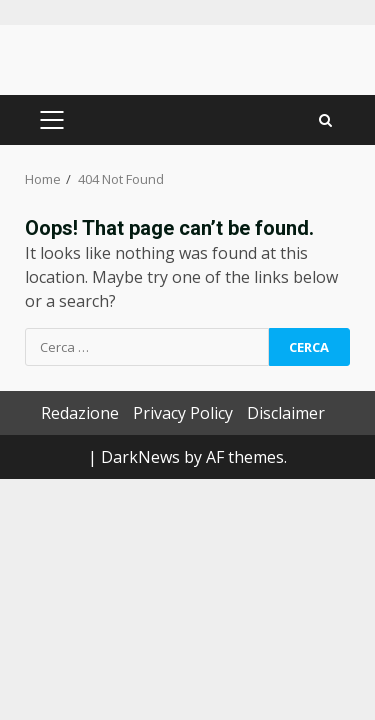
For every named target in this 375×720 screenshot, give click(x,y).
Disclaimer (286, 413)
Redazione (80, 413)
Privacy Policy (183, 413)
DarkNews (140, 457)
